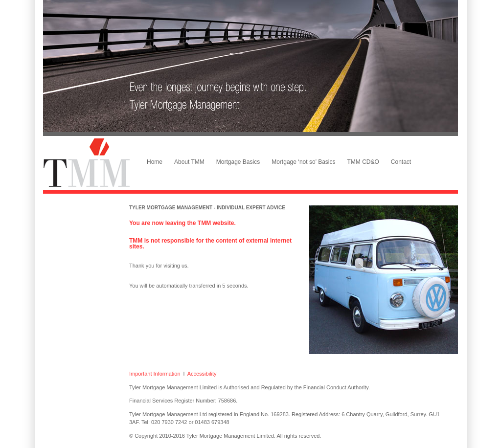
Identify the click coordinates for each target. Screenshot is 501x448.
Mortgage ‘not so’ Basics (303, 162)
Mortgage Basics (238, 162)
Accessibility (202, 374)
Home (155, 162)
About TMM (189, 162)
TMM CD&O (363, 162)
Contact (401, 162)
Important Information (155, 374)
